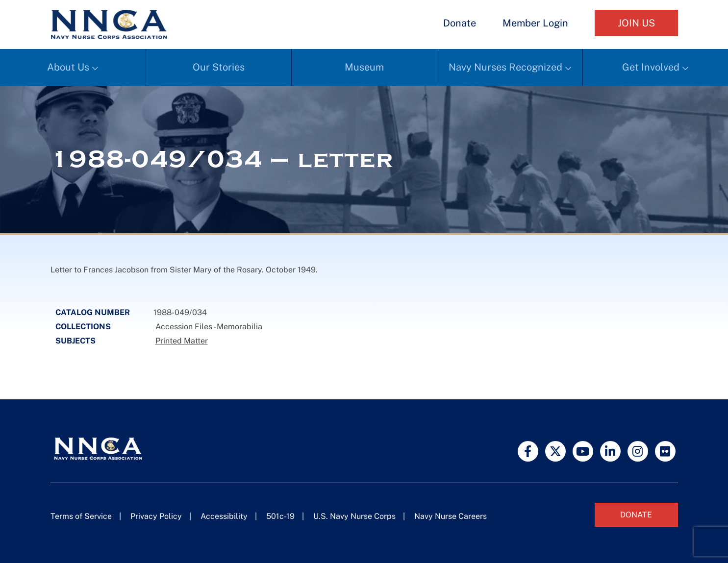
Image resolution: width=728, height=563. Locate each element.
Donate (460, 23)
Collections (83, 327)
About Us (68, 67)
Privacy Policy (156, 516)
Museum (364, 67)
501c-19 (280, 516)
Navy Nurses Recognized (505, 67)
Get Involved (651, 67)
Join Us (636, 23)
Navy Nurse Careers (451, 516)
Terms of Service (81, 516)
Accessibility (224, 516)
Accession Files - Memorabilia (209, 327)
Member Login (535, 23)
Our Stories (219, 67)
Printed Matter (182, 341)
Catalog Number (93, 312)
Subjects (75, 341)
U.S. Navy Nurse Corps (354, 516)
